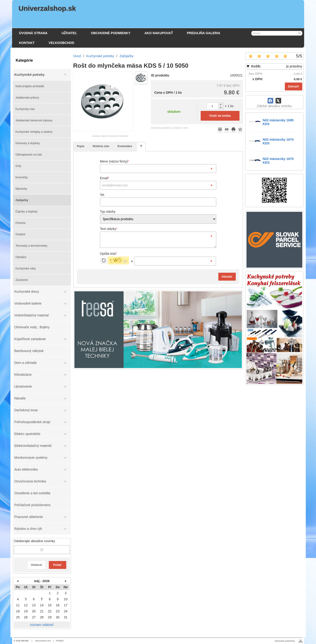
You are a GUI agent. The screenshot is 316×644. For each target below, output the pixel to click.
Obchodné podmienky (285, 641)
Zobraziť (293, 86)
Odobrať (37, 565)
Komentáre (125, 146)
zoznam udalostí (42, 625)
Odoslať (227, 277)
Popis (81, 146)
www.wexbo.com (43, 641)
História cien (101, 146)
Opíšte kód (108, 254)
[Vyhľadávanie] (277, 33)
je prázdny (294, 66)
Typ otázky (108, 212)
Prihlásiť (60, 641)
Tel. (103, 195)
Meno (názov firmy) (115, 161)
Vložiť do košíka (220, 116)
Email (105, 178)
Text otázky (109, 229)
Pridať (57, 565)
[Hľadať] (299, 33)
